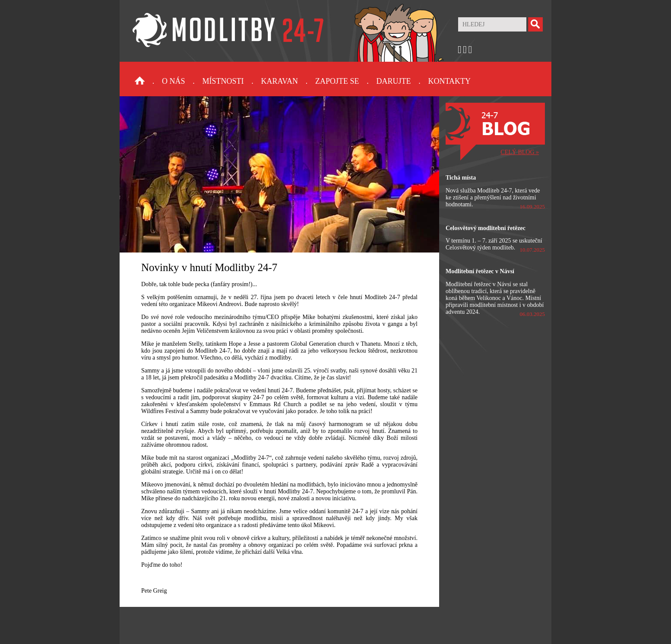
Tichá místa (461, 178)
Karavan (280, 81)
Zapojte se (337, 81)
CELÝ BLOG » (520, 152)
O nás (174, 81)
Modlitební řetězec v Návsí (480, 271)
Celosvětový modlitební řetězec (486, 228)
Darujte (393, 81)
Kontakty (449, 81)
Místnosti (223, 81)
